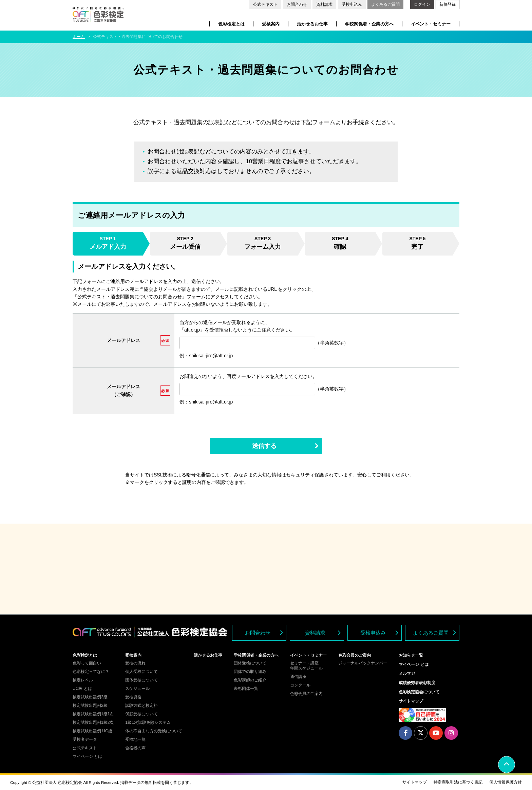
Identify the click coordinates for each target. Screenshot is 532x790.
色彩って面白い (87, 663)
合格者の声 (135, 748)
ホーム (79, 37)
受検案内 (271, 24)
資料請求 (324, 4)
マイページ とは (87, 756)
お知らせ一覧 (411, 655)
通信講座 (298, 677)
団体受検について (141, 680)
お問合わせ (297, 4)
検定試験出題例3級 (90, 697)
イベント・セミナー (431, 24)
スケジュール (137, 689)
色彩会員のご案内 (306, 694)
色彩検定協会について (419, 692)
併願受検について (141, 714)
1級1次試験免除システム (148, 722)
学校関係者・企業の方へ (369, 24)
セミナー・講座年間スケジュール (306, 666)
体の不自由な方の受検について (154, 731)
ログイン (422, 4)
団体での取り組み (250, 672)
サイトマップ (411, 701)
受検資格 (133, 697)
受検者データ (85, 739)
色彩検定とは (231, 24)
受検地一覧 (135, 739)
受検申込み (352, 4)
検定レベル (83, 680)
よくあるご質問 (385, 4)
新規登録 (448, 4)
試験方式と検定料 (141, 706)
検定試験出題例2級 (90, 706)
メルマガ (407, 674)
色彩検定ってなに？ (91, 672)
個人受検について (141, 672)
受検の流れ (135, 663)
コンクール (300, 685)
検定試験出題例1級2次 (93, 722)
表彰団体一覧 (246, 689)
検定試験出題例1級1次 (93, 714)
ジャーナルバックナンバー (363, 663)
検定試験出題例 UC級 (92, 731)
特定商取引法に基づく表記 (458, 782)
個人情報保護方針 (506, 782)
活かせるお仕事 (312, 24)
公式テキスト (265, 4)
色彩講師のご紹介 (250, 680)
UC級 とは (82, 689)
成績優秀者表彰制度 (417, 683)
